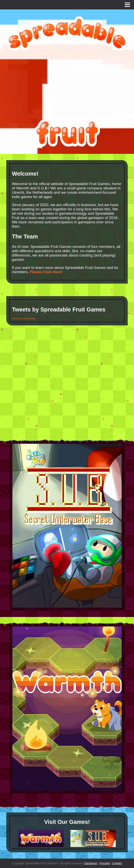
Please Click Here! (46, 272)
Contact (117, 863)
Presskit (105, 863)
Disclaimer (91, 863)
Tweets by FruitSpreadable (24, 319)
